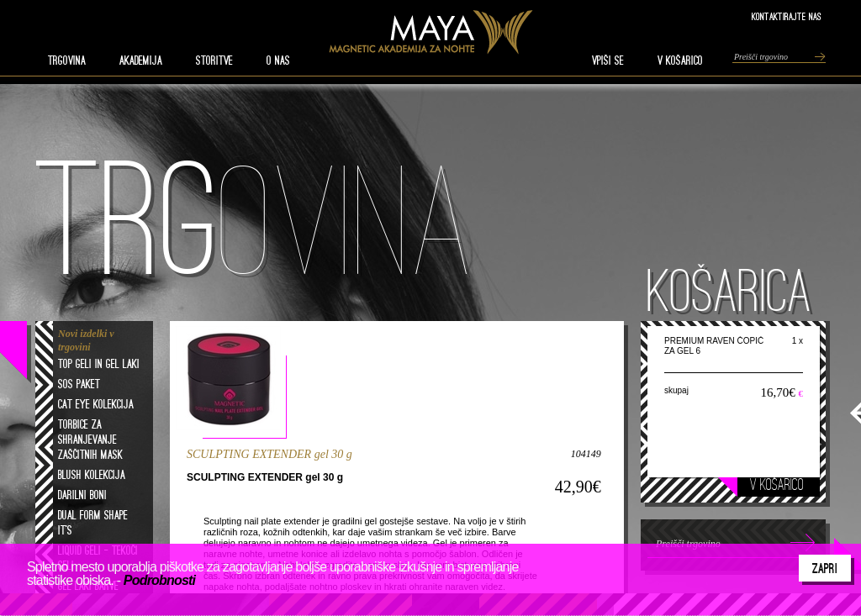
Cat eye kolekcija (96, 404)
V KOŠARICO (680, 61)
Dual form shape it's (93, 523)
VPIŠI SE (608, 61)
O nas (278, 61)
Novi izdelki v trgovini (86, 340)
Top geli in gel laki (99, 364)
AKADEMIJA (141, 61)
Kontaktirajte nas (787, 16)
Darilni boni (82, 495)
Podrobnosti (159, 580)
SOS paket (79, 384)
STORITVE (214, 61)
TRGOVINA (67, 61)
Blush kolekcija (92, 475)
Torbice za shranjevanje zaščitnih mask (90, 440)
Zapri (825, 568)
